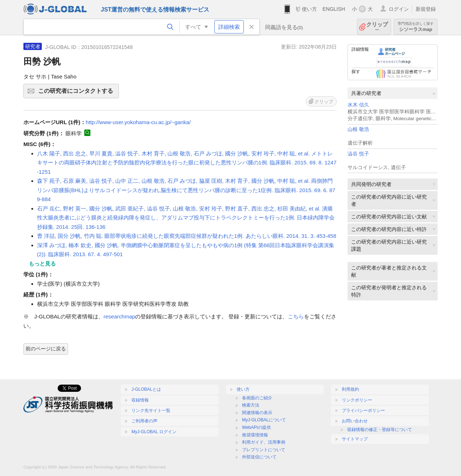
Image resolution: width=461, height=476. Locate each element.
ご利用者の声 (144, 421)
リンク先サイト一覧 (151, 411)
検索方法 (251, 405)
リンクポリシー (357, 400)
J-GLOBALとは (146, 389)
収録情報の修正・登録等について (380, 430)
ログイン (399, 9)
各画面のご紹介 (257, 398)
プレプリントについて (264, 450)
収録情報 (140, 400)
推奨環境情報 (255, 435)
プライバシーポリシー (363, 411)
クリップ (377, 27)
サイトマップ (355, 439)
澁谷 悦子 (358, 154)
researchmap (120, 316)
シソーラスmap (416, 27)
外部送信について (259, 457)
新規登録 (426, 9)
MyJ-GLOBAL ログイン (154, 432)
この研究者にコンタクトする (77, 93)
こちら (296, 316)
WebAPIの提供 (256, 427)
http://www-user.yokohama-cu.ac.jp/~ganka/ (138, 122)
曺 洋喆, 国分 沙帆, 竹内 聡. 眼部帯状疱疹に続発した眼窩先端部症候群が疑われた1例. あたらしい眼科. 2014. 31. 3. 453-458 (187, 236)
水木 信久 (358, 105)
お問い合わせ (355, 421)
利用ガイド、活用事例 (264, 442)
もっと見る (42, 264)
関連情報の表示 (257, 413)
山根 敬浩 (358, 129)
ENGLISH (334, 9)
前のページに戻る (46, 349)
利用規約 (350, 389)
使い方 (309, 9)
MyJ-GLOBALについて (264, 420)
